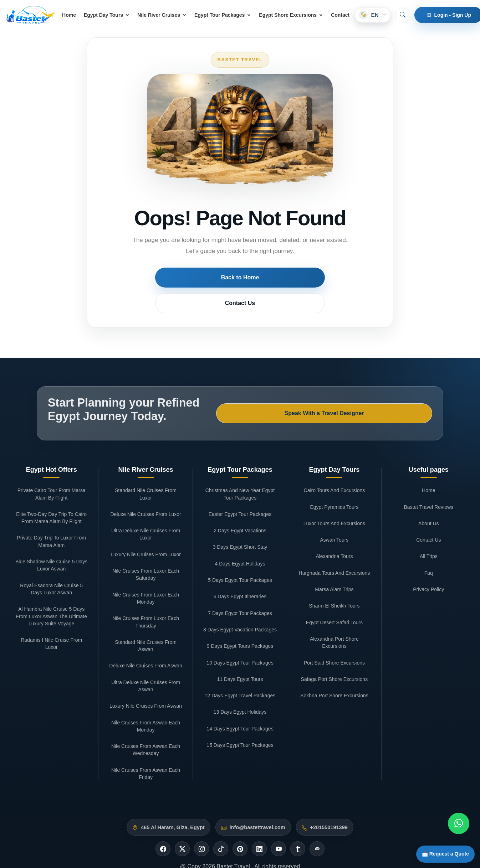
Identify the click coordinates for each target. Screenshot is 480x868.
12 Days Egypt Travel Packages (240, 656)
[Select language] (373, 15)
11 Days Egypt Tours (240, 640)
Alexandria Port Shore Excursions (334, 603)
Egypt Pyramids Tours (334, 467)
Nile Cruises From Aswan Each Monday (146, 687)
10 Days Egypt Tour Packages (240, 623)
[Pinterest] (240, 810)
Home (69, 15)
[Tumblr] (298, 810)
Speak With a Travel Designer (382, 380)
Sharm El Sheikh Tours (334, 567)
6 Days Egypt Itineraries (240, 557)
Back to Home (203, 277)
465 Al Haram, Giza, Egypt (173, 788)
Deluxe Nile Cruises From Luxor (145, 475)
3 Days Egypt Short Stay (240, 508)
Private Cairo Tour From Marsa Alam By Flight (52, 454)
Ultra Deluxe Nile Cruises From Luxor (146, 495)
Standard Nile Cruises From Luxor (146, 454)
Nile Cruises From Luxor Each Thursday (146, 582)
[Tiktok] (221, 810)
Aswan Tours (334, 500)
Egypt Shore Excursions (288, 15)
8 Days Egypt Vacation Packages (240, 590)
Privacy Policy (428, 550)
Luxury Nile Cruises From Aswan (146, 667)
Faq (429, 533)
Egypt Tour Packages (219, 15)
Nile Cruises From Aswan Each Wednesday (146, 710)
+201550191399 (329, 788)
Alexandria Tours (334, 517)
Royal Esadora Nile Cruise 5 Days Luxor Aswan (51, 549)
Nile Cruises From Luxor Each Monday (146, 559)
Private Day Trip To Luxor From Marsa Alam (51, 502)
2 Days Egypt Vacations (240, 491)
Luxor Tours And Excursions (334, 484)
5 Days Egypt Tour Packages (240, 541)
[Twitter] (182, 810)
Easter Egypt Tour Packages (240, 475)
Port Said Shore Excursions (334, 623)
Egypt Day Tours (103, 15)
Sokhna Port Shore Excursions (334, 656)
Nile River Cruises (159, 15)
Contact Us (277, 277)
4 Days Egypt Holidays (240, 524)
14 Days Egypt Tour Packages (240, 689)
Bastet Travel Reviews (429, 467)
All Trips (429, 517)
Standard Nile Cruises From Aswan (146, 606)
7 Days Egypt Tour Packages (240, 574)
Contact (340, 15)
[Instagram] (201, 810)
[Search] (403, 15)
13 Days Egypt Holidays (240, 673)
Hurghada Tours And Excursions (335, 533)
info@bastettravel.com (257, 788)
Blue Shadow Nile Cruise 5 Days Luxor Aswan (51, 526)
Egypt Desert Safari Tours (334, 583)
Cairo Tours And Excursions (335, 451)
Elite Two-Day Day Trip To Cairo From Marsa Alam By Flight (51, 478)
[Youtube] (279, 810)
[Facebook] (163, 810)
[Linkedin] (259, 810)
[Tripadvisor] (317, 810)
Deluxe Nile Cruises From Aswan (146, 626)
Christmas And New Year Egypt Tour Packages (240, 454)
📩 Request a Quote (440, 851)
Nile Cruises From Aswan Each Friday (146, 734)
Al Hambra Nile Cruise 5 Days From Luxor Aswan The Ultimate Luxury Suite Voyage (51, 577)
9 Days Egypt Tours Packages (240, 606)
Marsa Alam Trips (334, 550)
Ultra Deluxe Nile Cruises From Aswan (146, 646)
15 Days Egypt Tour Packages (240, 706)
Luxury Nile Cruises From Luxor (146, 515)
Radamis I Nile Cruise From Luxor (51, 604)
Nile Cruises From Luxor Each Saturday (146, 535)
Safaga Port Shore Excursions (335, 640)
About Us (429, 484)
